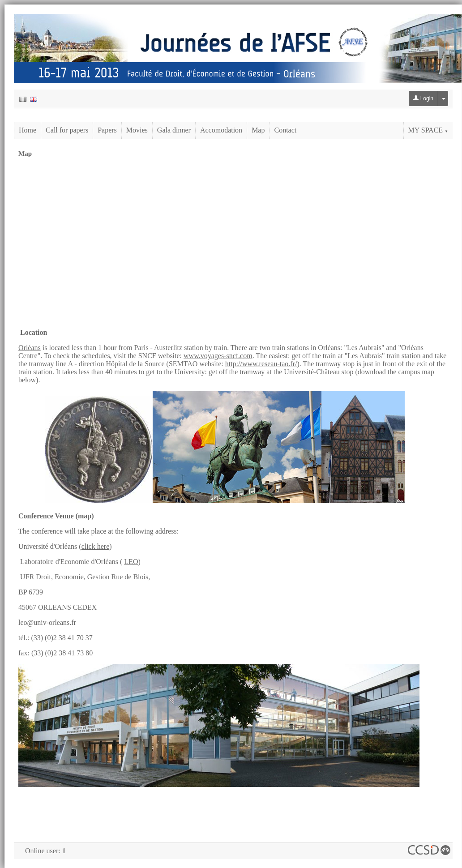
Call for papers (67, 130)
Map (258, 130)
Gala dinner (174, 130)
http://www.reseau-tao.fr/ (261, 364)
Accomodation (221, 130)
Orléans (30, 348)
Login (423, 98)
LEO (131, 562)
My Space (428, 130)
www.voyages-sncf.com (218, 356)
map (85, 516)
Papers (107, 130)
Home (28, 130)
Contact (285, 130)
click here (96, 546)
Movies (137, 130)
